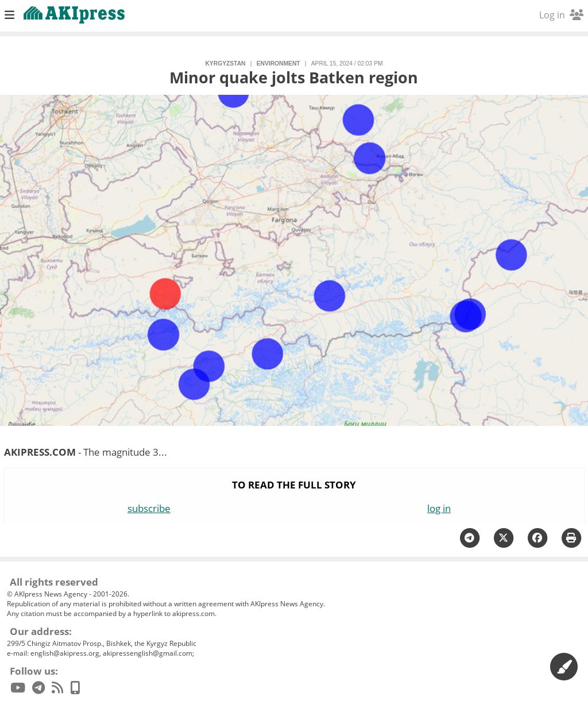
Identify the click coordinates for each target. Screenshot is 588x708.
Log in (561, 15)
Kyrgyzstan (225, 64)
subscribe (149, 508)
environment (278, 64)
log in (439, 508)
